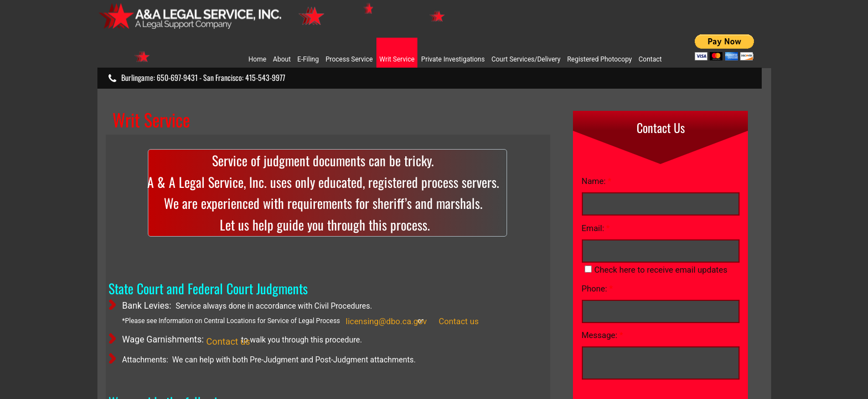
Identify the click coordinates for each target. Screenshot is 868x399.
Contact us (459, 321)
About (282, 59)
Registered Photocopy (599, 59)
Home (257, 59)
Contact (650, 59)
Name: (597, 181)
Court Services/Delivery (526, 59)
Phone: (597, 289)
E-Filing (308, 59)
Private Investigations (453, 59)
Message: (603, 335)
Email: (596, 228)
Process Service (349, 59)
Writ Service (397, 59)
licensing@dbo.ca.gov (386, 321)
